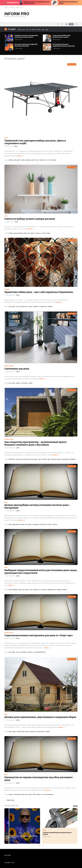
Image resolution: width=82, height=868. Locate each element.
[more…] (21, 156)
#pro (47, 30)
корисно (44, 459)
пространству (65, 459)
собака (30, 306)
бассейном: (12, 459)
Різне (6, 138)
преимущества (52, 590)
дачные (15, 731)
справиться (36, 306)
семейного (73, 459)
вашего (11, 794)
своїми (30, 383)
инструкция (36, 524)
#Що (43, 30)
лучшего (38, 233)
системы (49, 524)
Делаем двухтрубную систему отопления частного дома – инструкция (37, 506)
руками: (18, 383)
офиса (33, 160)
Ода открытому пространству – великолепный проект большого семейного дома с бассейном (36, 443)
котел (31, 590)
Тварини (7, 289)
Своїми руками (9, 366)
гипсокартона (17, 794)
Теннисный (53, 160)
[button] (74, 806)
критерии (27, 160)
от (34, 652)
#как (34, 30)
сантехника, (24, 383)
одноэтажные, (41, 731)
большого (19, 459)
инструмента (23, 652)
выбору (11, 233)
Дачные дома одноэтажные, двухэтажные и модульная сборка (40, 717)
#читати (38, 30)
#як (27, 30)
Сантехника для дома (17, 369)
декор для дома (18, 233)
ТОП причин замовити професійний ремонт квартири (64, 45)
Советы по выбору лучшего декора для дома (30, 219)
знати (40, 459)
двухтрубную (16, 524)
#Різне (20, 30)
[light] (69, 24)
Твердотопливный (62, 590)
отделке (39, 794)
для (15, 160)
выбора (11, 160)
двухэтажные (21, 731)
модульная (33, 731)
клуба (23, 160)
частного (55, 524)
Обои (34, 794)
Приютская (24, 306)
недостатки (36, 590)
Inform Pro (17, 14)
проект (59, 459)
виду (10, 590)
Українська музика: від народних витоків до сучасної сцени (26, 36)
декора (25, 233)
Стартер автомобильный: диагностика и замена (62, 36)
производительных (40, 652)
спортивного (42, 160)
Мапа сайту (8, 855)
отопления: (43, 524)
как (17, 306)
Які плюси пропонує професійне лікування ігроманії (26, 45)
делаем (23, 524)
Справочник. (43, 306)
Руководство (50, 794)
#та (30, 30)
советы (48, 233)
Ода (49, 459)
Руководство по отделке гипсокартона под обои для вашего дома (39, 779)
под (45, 794)
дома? (18, 160)
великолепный (26, 459)
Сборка (48, 731)
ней (19, 306)
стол (48, 160)
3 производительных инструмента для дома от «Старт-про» (39, 635)
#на (24, 30)
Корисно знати (9, 439)
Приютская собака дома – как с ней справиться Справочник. (39, 292)
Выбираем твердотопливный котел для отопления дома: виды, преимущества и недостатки (41, 572)
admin (16, 146)
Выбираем (15, 590)
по (41, 233)
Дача (6, 502)
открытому (53, 459)
